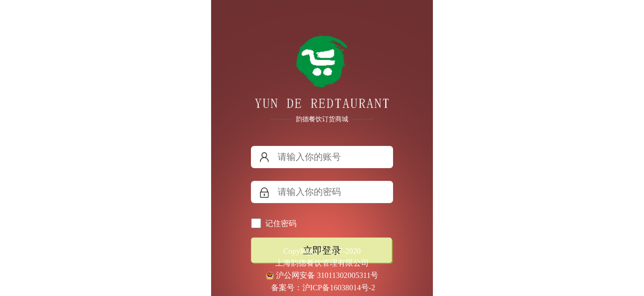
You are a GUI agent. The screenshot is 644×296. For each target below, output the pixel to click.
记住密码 (281, 223)
